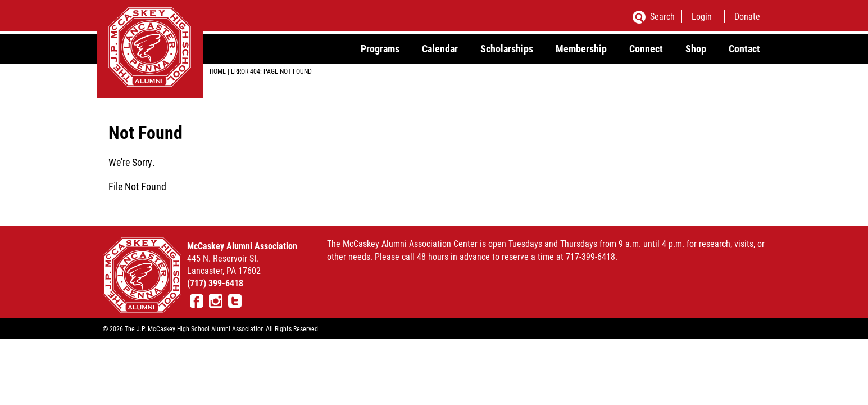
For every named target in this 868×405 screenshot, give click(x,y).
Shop (696, 48)
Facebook (197, 301)
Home (218, 71)
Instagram (216, 301)
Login (702, 16)
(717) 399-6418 (215, 283)
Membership (581, 48)
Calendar (440, 48)
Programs (380, 48)
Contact (744, 48)
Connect (646, 48)
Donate (747, 16)
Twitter (235, 301)
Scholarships (507, 48)
